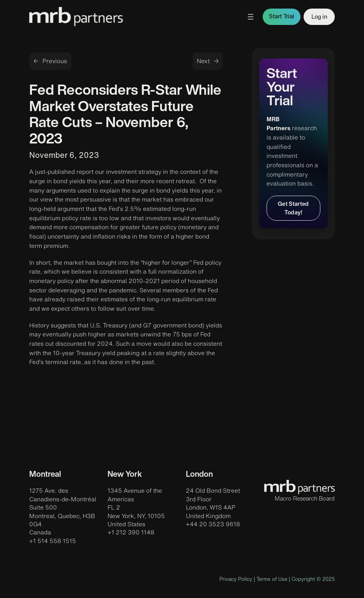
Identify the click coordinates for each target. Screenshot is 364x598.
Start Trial (282, 16)
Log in (319, 17)
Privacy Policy (236, 579)
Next (203, 61)
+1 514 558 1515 (53, 541)
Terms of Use (272, 579)
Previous (55, 61)
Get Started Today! (293, 208)
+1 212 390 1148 (131, 532)
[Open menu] (251, 17)
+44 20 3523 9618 (213, 524)
